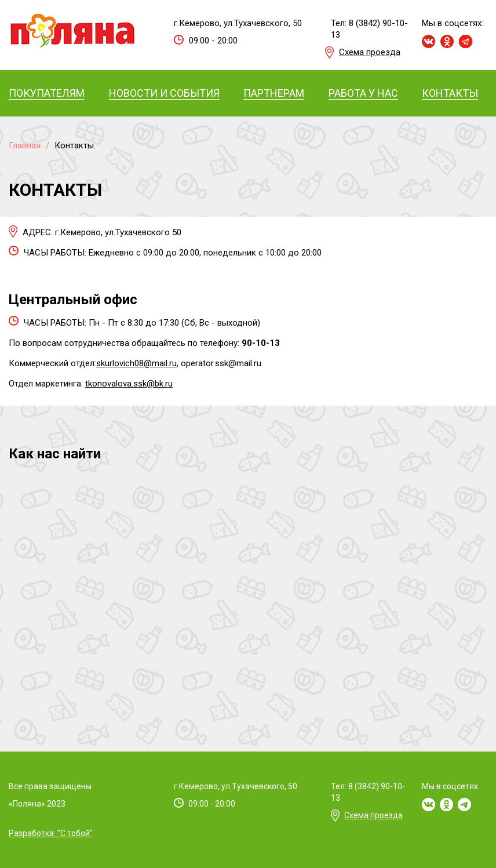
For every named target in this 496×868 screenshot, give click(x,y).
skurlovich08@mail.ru (136, 363)
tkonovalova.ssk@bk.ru (129, 384)
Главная (25, 145)
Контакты (74, 145)
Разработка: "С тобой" (51, 833)
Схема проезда (370, 52)
